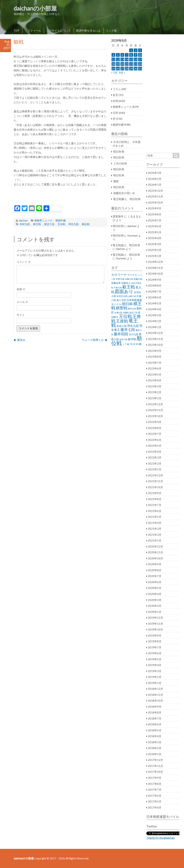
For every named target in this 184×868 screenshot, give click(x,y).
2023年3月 (155, 386)
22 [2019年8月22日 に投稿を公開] (131, 64)
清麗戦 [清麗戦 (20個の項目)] (126, 313)
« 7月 (114, 73)
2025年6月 (155, 226)
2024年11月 (155, 268)
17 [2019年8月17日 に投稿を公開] (140, 59)
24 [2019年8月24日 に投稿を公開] (140, 64)
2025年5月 (155, 232)
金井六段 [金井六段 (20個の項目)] (123, 339)
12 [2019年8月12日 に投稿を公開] (118, 59)
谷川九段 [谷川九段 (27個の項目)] (134, 334)
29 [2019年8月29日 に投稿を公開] (131, 69)
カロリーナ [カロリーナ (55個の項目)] (119, 275)
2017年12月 (155, 760)
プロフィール (33, 30)
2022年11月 (155, 410)
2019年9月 (155, 635)
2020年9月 (155, 564)
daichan (23, 220)
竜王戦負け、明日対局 (126, 245)
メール (22, 302)
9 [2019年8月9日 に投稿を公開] (136, 55)
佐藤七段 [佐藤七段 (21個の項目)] (129, 279)
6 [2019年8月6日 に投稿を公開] (122, 55)
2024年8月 (155, 285)
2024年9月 (155, 280)
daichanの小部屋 (35, 8)
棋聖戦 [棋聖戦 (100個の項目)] (122, 308)
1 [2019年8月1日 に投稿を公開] (131, 50)
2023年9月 (155, 351)
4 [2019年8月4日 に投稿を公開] (113, 55)
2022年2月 (155, 463)
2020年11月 (155, 552)
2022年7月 (155, 434)
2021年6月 (155, 511)
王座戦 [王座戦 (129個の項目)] (122, 321)
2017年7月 (155, 790)
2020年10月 (155, 558)
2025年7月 (155, 220)
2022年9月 (155, 422)
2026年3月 (155, 173)
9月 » (122, 73)
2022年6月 (155, 440)
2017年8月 (155, 784)
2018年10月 (155, 701)
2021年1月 (155, 540)
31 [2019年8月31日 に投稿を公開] (140, 69)
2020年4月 (155, 594)
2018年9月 (155, 707)
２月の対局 (120, 163)
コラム (117, 89)
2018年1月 (155, 754)
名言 (115, 95)
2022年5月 (155, 446)
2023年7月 (155, 363)
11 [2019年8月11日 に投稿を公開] (113, 59)
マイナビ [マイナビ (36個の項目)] (132, 275)
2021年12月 (155, 475)
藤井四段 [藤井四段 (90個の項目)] (121, 334)
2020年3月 (155, 600)
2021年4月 (155, 523)
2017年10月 (155, 772)
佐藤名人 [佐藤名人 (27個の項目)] (126, 283)
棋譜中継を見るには (88, 30)
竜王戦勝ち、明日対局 (127, 199)
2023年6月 (155, 368)
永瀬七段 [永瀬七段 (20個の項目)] (118, 313)
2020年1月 (155, 612)
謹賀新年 (118, 216)
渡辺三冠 (49, 224)
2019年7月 (155, 647)
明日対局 (119, 152)
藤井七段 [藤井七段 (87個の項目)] (128, 329)
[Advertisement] (60, 197)
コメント (24, 262)
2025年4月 (155, 238)
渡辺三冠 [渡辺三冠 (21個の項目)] (133, 313)
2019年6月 (155, 653)
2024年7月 (155, 291)
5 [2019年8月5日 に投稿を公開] (118, 55)
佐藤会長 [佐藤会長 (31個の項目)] (116, 283)
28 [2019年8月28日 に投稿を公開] (127, 69)
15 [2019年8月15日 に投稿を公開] (131, 59)
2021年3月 (155, 529)
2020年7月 (155, 576)
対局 (115, 101)
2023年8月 (155, 357)
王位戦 (61, 224)
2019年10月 (155, 629)
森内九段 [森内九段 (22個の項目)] (132, 309)
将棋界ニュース (43, 220)
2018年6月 (155, 724)
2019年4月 (155, 665)
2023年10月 (155, 345)
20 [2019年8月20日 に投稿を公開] (122, 64)
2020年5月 (155, 588)
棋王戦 (37, 224)
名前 (21, 289)
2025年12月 (155, 191)
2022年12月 (155, 404)
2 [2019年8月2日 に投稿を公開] (136, 50)
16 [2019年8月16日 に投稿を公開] (136, 59)
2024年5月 (155, 303)
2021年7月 (155, 505)
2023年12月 (155, 333)
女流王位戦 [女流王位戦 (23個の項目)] (122, 296)
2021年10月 (155, 487)
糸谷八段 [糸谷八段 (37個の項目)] (122, 326)
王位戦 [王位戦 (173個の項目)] (125, 316)
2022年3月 (155, 457)
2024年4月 (155, 309)
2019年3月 (155, 671)
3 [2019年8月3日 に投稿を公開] (140, 50)
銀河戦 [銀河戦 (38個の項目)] (132, 339)
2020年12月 (155, 546)
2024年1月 (155, 327)
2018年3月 (155, 742)
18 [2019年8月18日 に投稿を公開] (113, 64)
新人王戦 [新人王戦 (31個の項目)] (121, 300)
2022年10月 (155, 416)
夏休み (21, 340)
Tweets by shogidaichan (161, 838)
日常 (115, 113)
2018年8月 (155, 712)
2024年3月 (155, 315)
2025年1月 (155, 256)
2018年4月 (155, 736)
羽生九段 (74, 224)
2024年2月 (155, 321)
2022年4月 (155, 452)
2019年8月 (155, 641)
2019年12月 (155, 618)
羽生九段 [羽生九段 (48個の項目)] (133, 326)
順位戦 (86, 224)
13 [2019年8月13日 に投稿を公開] (122, 59)
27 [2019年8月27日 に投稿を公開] (122, 69)
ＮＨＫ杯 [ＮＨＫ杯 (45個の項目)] (136, 344)
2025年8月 (155, 214)
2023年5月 (155, 374)
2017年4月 (155, 807)
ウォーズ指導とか (93, 340)
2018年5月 (155, 730)
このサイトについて (59, 30)
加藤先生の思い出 (124, 193)
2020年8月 (155, 570)
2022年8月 (155, 428)
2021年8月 (155, 499)
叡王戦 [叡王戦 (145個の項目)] (129, 287)
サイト (21, 315)
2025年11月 (155, 196)
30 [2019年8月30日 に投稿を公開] (136, 69)
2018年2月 (155, 748)
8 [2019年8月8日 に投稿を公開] (131, 55)
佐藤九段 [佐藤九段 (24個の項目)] (138, 279)
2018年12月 (155, 689)
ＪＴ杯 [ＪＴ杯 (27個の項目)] (126, 344)
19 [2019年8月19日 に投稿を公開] (118, 64)
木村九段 (25, 224)
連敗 (116, 181)
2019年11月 (155, 624)
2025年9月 (155, 208)
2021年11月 (155, 481)
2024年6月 (155, 297)
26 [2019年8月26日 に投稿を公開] (118, 69)
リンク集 (111, 30)
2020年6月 (155, 582)
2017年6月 (155, 796)
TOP (16, 30)
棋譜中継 (61, 220)
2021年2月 (155, 535)
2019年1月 (155, 683)
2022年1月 (155, 469)
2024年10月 (155, 274)
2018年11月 (155, 695)
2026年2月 (155, 179)
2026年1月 (155, 185)
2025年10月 (155, 202)
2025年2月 (155, 250)
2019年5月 (155, 659)
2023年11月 (155, 339)
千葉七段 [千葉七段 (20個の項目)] (118, 288)
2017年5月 (155, 801)
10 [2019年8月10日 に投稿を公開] (140, 55)
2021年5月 (155, 517)
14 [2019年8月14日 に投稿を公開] (127, 59)
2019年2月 (155, 677)
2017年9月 (155, 778)
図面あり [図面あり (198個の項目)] (124, 291)
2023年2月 (155, 392)
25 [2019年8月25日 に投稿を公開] (113, 69)
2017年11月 (155, 766)
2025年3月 (155, 244)
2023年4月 (155, 380)
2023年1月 (155, 398)
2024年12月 (155, 262)
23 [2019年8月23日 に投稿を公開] (136, 64)
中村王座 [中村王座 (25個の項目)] (120, 279)
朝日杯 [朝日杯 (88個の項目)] (127, 304)
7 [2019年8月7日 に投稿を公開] (127, 55)
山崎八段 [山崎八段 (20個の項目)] (132, 296)
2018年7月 (155, 718)
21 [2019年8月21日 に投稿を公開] (127, 64)
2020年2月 (155, 606)
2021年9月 (155, 493)
